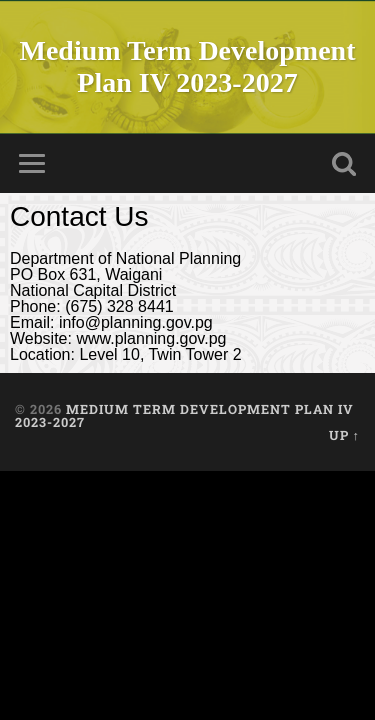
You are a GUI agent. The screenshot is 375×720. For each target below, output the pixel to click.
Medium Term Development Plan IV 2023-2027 (188, 66)
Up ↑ (344, 435)
